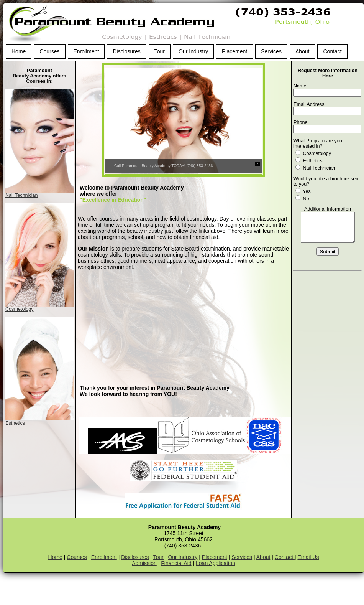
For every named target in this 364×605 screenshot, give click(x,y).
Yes (303, 191)
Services (271, 51)
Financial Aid (176, 563)
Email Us (308, 557)
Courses (49, 51)
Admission (144, 563)
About (303, 51)
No (302, 199)
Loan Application (216, 563)
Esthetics (15, 423)
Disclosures (126, 51)
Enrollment (86, 51)
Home (19, 51)
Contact (332, 51)
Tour (160, 51)
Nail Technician (21, 195)
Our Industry (193, 51)
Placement (234, 51)
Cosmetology (20, 309)
